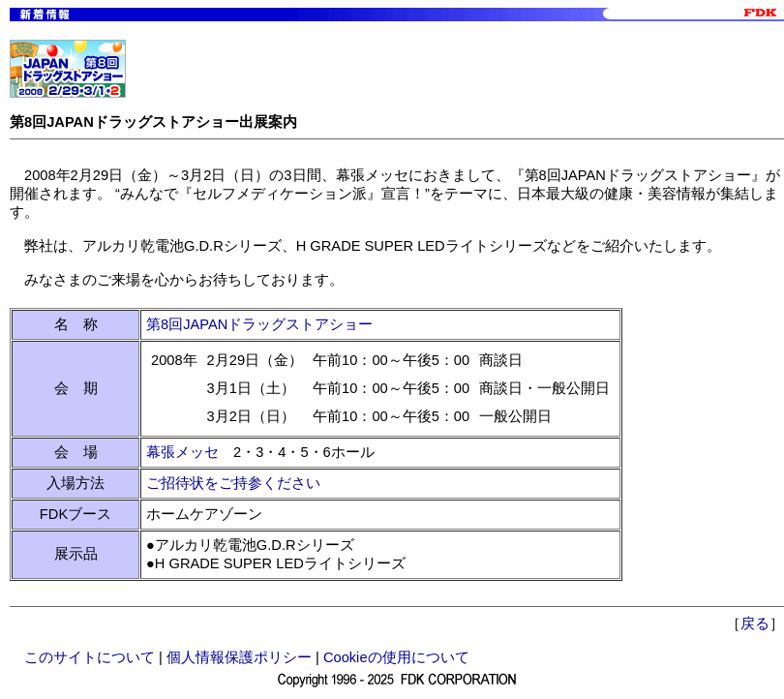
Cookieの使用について (396, 657)
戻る (755, 623)
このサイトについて (90, 657)
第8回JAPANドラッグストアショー (259, 324)
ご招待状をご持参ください (233, 483)
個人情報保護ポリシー (239, 657)
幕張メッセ (182, 452)
